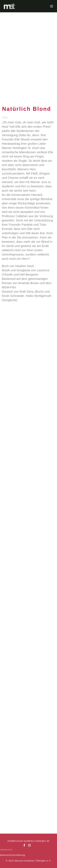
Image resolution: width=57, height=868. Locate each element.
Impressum (6, 850)
